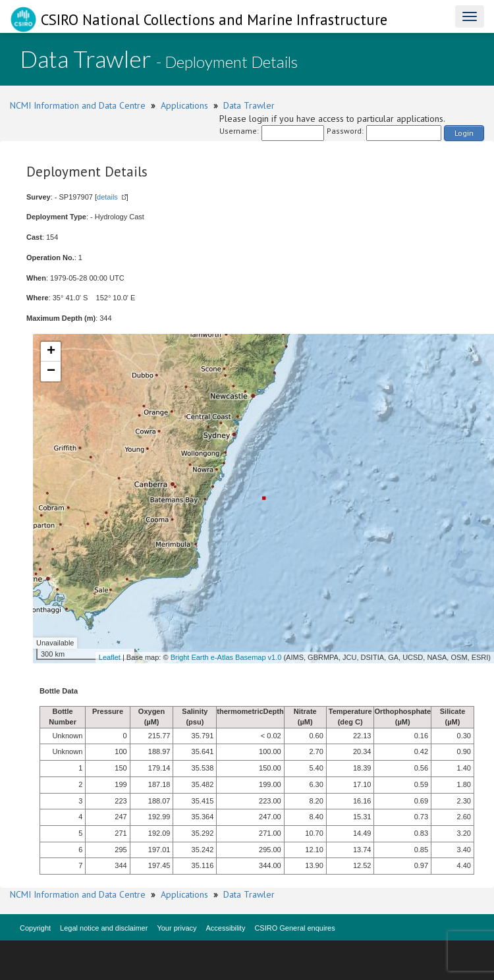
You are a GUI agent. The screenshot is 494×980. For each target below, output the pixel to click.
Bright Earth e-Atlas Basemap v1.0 (226, 657)
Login (464, 133)
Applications (184, 105)
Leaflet (110, 657)
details (107, 197)
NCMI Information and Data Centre (78, 105)
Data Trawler (249, 105)
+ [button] (51, 352)
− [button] (51, 371)
